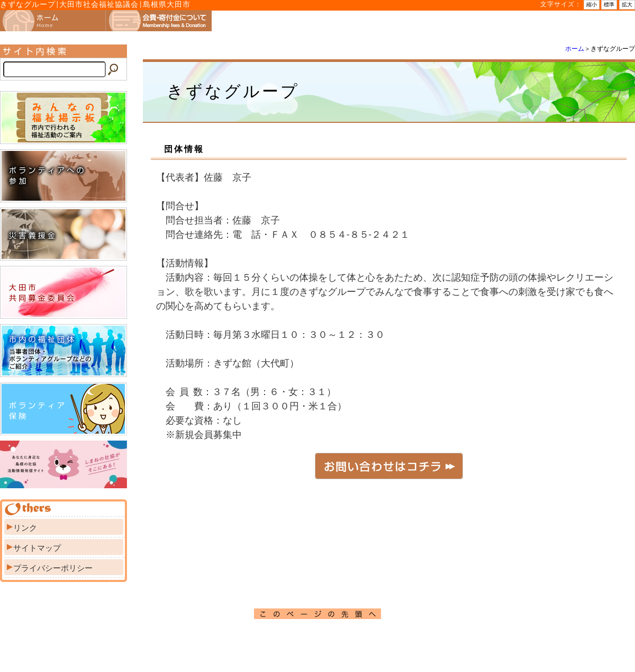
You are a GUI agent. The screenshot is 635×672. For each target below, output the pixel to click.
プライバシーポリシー (53, 568)
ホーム (575, 49)
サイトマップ (37, 548)
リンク (25, 528)
